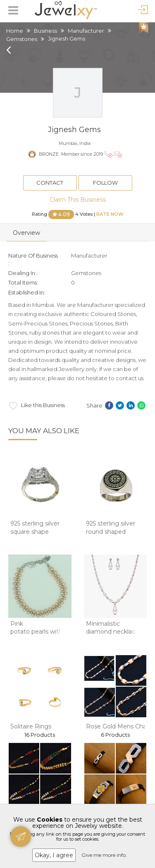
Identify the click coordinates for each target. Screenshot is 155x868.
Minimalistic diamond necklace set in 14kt (112, 632)
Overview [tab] (26, 233)
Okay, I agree (54, 855)
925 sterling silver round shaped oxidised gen (111, 532)
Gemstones (22, 39)
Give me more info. (104, 855)
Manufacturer (86, 31)
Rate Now (110, 214)
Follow (105, 183)
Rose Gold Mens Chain (119, 726)
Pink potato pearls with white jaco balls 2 (36, 632)
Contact (50, 183)
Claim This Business (78, 200)
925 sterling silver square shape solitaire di (35, 532)
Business (45, 31)
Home (15, 31)
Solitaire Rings (31, 726)
